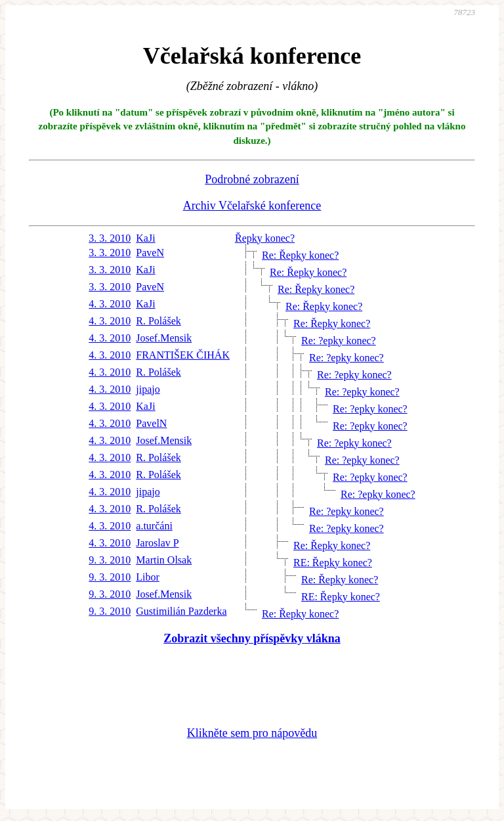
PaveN (150, 253)
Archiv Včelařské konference (252, 206)
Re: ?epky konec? (339, 341)
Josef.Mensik (164, 338)
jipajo (148, 389)
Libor (148, 577)
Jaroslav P (157, 543)
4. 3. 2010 (110, 304)
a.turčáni (154, 526)
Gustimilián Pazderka (181, 611)
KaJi (145, 238)
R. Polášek (158, 321)
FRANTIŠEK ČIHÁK (183, 355)
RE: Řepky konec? (333, 563)
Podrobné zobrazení (252, 179)
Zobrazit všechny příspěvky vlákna (252, 638)
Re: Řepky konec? (300, 255)
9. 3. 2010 (110, 560)
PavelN (151, 423)
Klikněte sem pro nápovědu (252, 733)
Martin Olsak (164, 560)
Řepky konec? (265, 238)
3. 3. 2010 (110, 238)
